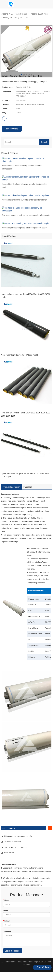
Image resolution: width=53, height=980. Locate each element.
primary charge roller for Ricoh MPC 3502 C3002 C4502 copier (26, 296)
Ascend (5, 14)
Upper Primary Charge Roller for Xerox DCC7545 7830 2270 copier (25, 475)
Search (44, 142)
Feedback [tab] (28, 487)
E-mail (6, 921)
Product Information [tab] (11, 487)
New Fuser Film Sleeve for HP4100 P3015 (20, 355)
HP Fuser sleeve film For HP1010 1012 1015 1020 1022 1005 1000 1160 (26, 414)
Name (6, 900)
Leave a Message (13, 951)
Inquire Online (12, 129)
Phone (6, 911)
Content (7, 931)
